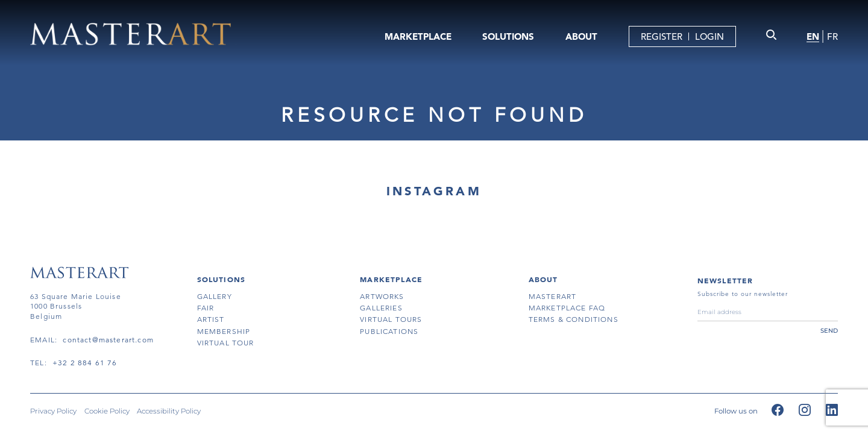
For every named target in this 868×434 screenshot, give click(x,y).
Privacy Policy (53, 412)
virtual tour (226, 343)
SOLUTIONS (508, 36)
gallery (215, 296)
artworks (382, 296)
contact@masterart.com (108, 340)
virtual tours (391, 319)
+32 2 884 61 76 (85, 363)
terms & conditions (574, 319)
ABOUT (581, 36)
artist (211, 319)
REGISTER (662, 36)
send (829, 331)
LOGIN (709, 36)
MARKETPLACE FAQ (567, 308)
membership (224, 331)
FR (832, 36)
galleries (381, 308)
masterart (553, 296)
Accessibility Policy (169, 412)
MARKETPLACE (418, 36)
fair (206, 308)
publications (389, 331)
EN (813, 36)
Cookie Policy (107, 412)
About (543, 279)
